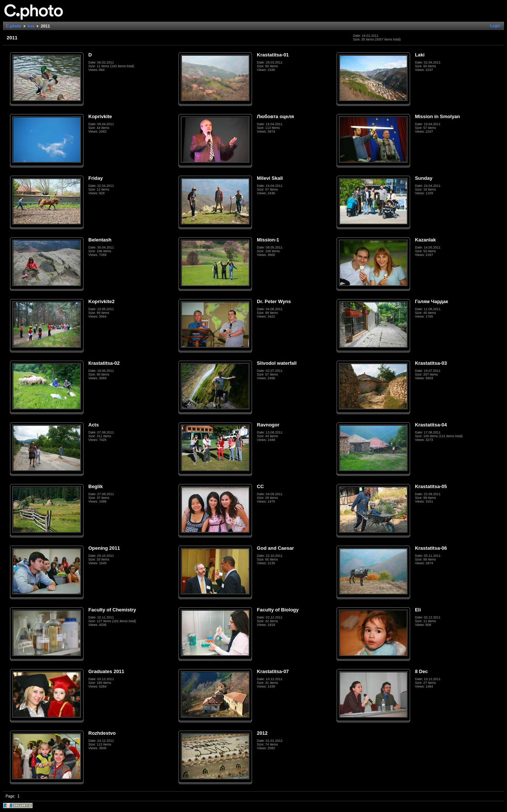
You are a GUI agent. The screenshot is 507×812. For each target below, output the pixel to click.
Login (495, 26)
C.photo (14, 26)
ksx (31, 26)
